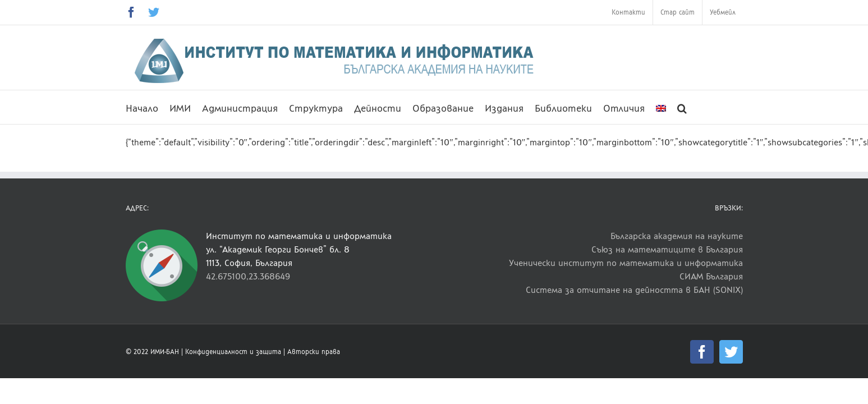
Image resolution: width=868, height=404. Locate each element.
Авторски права (314, 352)
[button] (704, 107)
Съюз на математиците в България (667, 249)
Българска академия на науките (677, 236)
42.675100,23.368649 (248, 276)
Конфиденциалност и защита (233, 352)
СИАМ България (711, 276)
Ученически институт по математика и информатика (626, 263)
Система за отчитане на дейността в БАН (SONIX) (634, 290)
